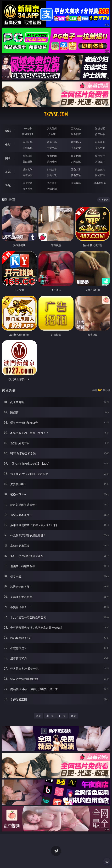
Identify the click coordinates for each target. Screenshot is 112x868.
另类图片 (100, 162)
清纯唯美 (52, 162)
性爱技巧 (100, 175)
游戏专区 (100, 128)
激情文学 (28, 169)
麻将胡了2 (28, 134)
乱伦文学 (52, 169)
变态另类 (100, 148)
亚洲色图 (52, 156)
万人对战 (76, 128)
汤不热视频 (100, 183)
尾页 (74, 716)
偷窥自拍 (28, 156)
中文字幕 (52, 148)
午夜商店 (52, 183)
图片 (8, 158)
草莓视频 (76, 183)
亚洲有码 (28, 148)
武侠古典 (100, 169)
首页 (38, 716)
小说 (8, 172)
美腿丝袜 (28, 162)
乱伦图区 (76, 162)
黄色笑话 (76, 175)
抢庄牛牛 (100, 134)
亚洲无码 (28, 142)
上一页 (50, 716)
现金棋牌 (76, 134)
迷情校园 (28, 175)
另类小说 (52, 175)
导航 (8, 186)
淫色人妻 (76, 169)
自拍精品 (76, 142)
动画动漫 (100, 142)
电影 (8, 145)
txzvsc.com (56, 114)
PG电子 (28, 128)
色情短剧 (52, 189)
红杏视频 (28, 189)
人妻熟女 (76, 148)
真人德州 (52, 128)
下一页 (62, 716)
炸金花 (52, 134)
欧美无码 (52, 142)
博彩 (8, 131)
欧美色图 (76, 156)
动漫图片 (100, 156)
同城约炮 (28, 183)
